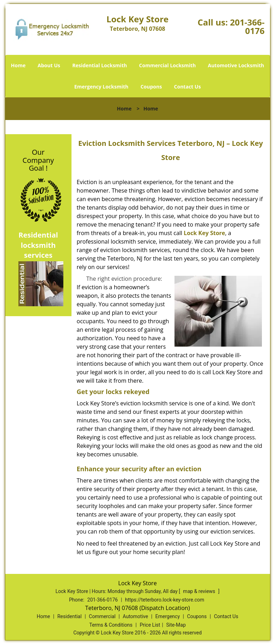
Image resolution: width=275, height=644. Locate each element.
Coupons (151, 87)
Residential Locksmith (100, 65)
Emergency (168, 616)
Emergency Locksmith (101, 87)
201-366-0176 (247, 26)
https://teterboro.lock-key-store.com (165, 600)
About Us (49, 65)
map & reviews (200, 591)
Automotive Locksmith (236, 65)
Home (18, 65)
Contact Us (188, 87)
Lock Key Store (204, 233)
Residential (70, 616)
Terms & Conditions (111, 625)
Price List (150, 625)
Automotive (136, 616)
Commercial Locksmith (167, 65)
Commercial (102, 616)
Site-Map (176, 625)
